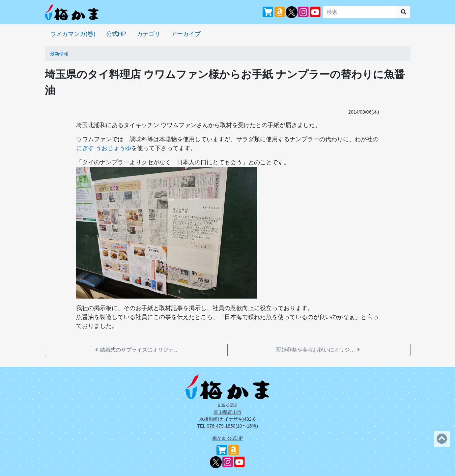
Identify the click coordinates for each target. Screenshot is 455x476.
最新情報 (59, 54)
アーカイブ (186, 34)
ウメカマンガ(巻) (73, 34)
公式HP (116, 34)
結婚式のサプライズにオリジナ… (136, 350)
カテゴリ (149, 34)
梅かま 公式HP (227, 438)
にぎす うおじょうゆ (104, 148)
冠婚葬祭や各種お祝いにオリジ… (319, 350)
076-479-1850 (221, 426)
